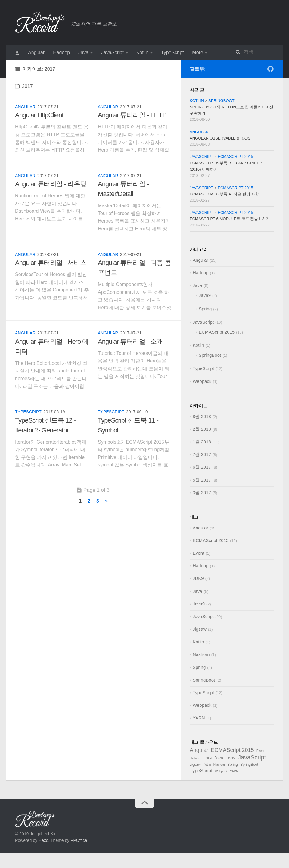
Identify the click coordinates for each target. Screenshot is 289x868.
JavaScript (112, 52)
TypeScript (172, 52)
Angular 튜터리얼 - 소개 (131, 342)
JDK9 (198, 578)
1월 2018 (202, 442)
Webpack (202, 381)
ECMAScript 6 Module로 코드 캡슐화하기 (230, 219)
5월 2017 (202, 480)
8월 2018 (202, 416)
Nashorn (201, 654)
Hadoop (61, 52)
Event (198, 553)
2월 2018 (202, 429)
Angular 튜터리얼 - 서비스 (51, 263)
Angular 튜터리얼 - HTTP (132, 115)
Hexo (44, 840)
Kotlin (142, 52)
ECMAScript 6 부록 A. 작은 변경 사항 (224, 194)
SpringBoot (221, 101)
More (197, 52)
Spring (205, 309)
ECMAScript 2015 (235, 157)
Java (83, 52)
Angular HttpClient (39, 115)
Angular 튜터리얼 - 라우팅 (51, 184)
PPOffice (79, 840)
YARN (199, 718)
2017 (24, 86)
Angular (36, 52)
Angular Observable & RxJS (220, 138)
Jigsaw (200, 629)
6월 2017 (202, 467)
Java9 (205, 295)
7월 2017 (202, 454)
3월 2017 (202, 492)
